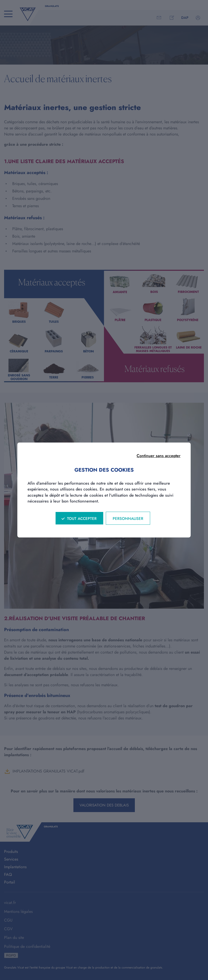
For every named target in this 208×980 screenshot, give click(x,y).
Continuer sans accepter (159, 456)
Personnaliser (128, 519)
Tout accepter (82, 519)
